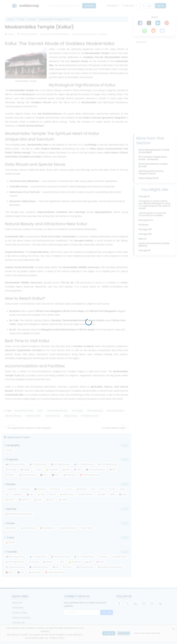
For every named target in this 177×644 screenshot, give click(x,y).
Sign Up (160, 6)
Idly (7, 494)
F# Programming (107, 464)
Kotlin (78, 470)
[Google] (160, 604)
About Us (17, 603)
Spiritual (10, 509)
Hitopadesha (28, 528)
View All (125, 445)
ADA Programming (15, 464)
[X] (127, 604)
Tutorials (10, 552)
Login (147, 6)
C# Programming (60, 464)
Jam (30, 494)
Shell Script (69, 475)
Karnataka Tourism (90, 416)
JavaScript (52, 470)
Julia (66, 470)
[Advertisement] (154, 86)
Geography (12, 445)
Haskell (25, 470)
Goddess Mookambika (57, 411)
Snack (38, 499)
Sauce (10, 499)
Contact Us (18, 623)
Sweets (63, 499)
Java (38, 470)
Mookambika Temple (24, 411)
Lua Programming (95, 470)
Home (11, 19)
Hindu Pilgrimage (95, 411)
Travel (21, 19)
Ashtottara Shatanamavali (19, 514)
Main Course (67, 494)
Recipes (10, 484)
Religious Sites (71, 416)
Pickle (102, 494)
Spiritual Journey (33, 416)
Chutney (55, 489)
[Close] (174, 629)
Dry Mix (112, 489)
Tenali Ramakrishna (68, 528)
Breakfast (40, 489)
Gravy (122, 489)
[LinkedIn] (135, 604)
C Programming (38, 464)
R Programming (27, 475)
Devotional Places (13, 416)
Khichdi (52, 494)
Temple (32, 19)
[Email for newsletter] (82, 612)
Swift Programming (90, 475)
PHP (112, 470)
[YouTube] (152, 604)
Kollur (40, 411)
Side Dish (24, 499)
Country (9, 450)
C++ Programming (84, 464)
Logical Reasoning (15, 567)
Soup (50, 499)
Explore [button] (112, 6)
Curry (68, 489)
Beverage (26, 489)
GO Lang (11, 470)
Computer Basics (119, 557)
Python (10, 475)
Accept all (109, 633)
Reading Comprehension (110, 567)
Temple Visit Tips (53, 416)
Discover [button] (128, 6)
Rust (55, 475)
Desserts (82, 489)
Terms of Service (21, 618)
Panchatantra (47, 528)
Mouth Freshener (86, 494)
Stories (9, 523)
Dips (93, 489)
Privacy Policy (20, 613)
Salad (123, 494)
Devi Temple (77, 411)
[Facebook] (119, 604)
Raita (112, 494)
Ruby (44, 475)
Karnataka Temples (116, 411)
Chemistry (103, 557)
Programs (11, 459)
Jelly (41, 494)
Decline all (124, 633)
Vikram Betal (87, 528)
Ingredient (18, 494)
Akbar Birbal (11, 528)
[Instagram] (144, 604)
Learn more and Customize (147, 633)
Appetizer (11, 489)
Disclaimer (18, 608)
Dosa (102, 489)
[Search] (64, 6)
